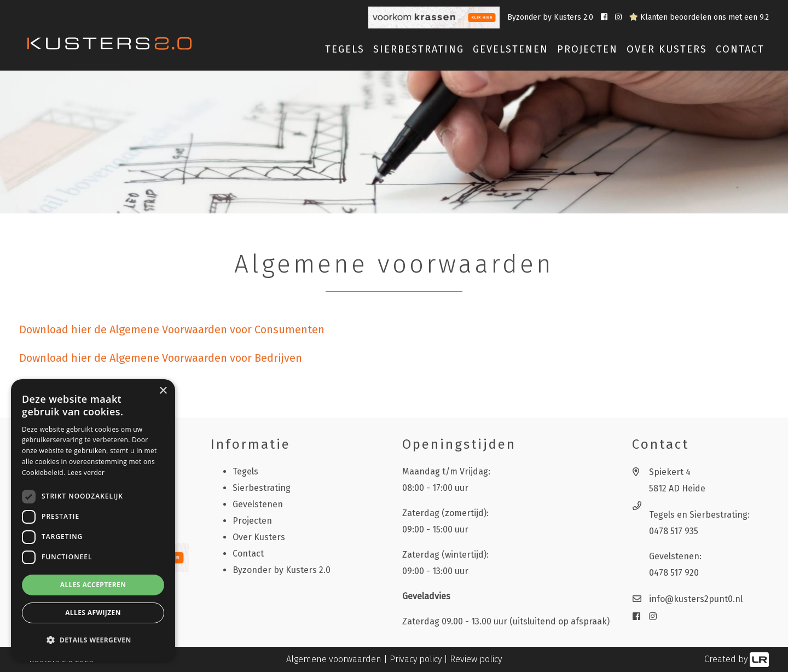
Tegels (245, 471)
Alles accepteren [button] (93, 585)
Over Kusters (667, 49)
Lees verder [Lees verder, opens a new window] (86, 473)
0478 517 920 (674, 573)
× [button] (163, 391)
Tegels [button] (345, 49)
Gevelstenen (258, 504)
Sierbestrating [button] (419, 49)
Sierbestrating (262, 488)
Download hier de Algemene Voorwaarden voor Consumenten (172, 329)
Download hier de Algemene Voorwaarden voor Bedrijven (161, 358)
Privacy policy (416, 659)
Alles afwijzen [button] (93, 613)
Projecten (587, 49)
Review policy (476, 659)
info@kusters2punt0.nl (696, 599)
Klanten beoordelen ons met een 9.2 (699, 17)
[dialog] (93, 520)
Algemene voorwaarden (334, 659)
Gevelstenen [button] (511, 49)
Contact (740, 49)
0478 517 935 (674, 531)
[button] (93, 640)
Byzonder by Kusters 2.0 (551, 17)
